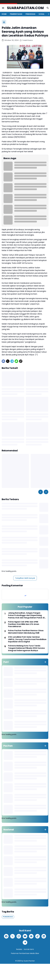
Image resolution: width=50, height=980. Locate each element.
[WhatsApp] (16, 361)
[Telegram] (12, 361)
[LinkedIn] (44, 936)
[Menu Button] (3, 8)
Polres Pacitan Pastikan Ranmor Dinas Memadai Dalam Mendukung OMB (26, 632)
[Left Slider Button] (41, 492)
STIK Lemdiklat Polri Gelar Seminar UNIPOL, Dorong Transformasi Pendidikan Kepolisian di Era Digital (27, 639)
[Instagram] (19, 936)
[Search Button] (48, 8)
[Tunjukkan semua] (45, 662)
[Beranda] (4, 22)
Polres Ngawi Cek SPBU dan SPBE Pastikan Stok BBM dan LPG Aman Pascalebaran (24, 624)
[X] (8, 361)
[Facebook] (3, 361)
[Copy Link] (21, 361)
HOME (4, 14)
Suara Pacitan (29, 961)
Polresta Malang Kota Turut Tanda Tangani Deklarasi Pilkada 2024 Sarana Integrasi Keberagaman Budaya (26, 648)
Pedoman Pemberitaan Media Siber (25, 953)
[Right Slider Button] (48, 14)
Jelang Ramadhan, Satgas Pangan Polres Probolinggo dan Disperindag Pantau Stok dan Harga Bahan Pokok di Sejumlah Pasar (26, 615)
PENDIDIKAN (30, 14)
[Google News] (31, 936)
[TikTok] (37, 936)
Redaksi (19, 949)
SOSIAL (42, 14)
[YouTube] (25, 936)
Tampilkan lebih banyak (25, 578)
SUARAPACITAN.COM (25, 8)
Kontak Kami (29, 949)
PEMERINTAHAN (16, 14)
